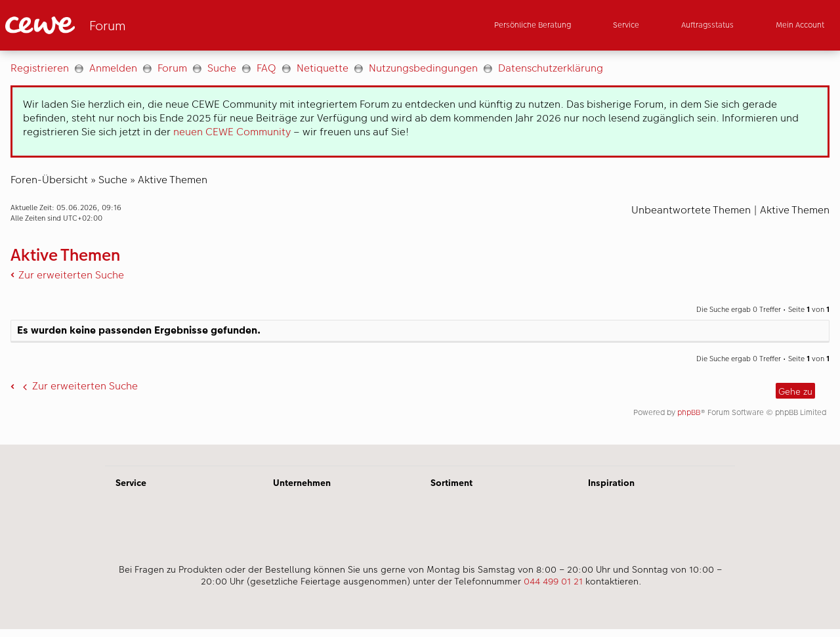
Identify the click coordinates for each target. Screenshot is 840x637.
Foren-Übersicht (49, 180)
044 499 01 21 (553, 581)
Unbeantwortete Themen (691, 210)
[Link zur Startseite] (134, 25)
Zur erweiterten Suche (71, 275)
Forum (172, 68)
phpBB (689, 412)
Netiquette (323, 68)
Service (131, 483)
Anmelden (113, 68)
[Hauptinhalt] (420, 248)
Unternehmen (302, 483)
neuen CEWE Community (232, 132)
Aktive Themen (173, 180)
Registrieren (40, 68)
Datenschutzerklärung (551, 68)
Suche (222, 68)
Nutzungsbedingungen (423, 68)
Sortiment (451, 483)
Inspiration (611, 483)
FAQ (266, 68)
